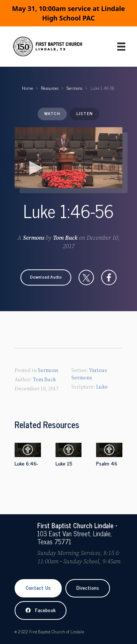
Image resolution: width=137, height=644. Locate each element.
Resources (50, 88)
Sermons (74, 88)
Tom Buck (65, 238)
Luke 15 (64, 463)
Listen (85, 113)
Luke (102, 387)
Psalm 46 (107, 463)
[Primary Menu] (121, 47)
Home (27, 88)
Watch (52, 113)
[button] (46, 277)
